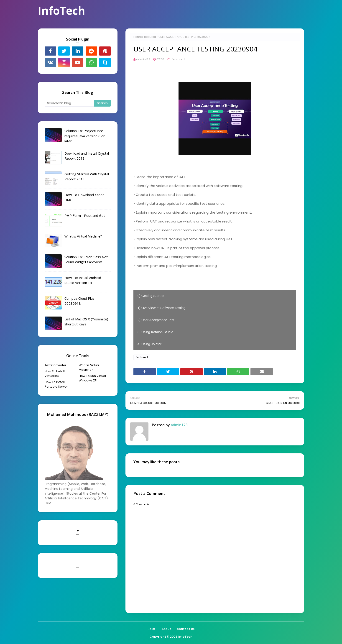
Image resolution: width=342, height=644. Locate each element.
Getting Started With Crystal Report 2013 (87, 177)
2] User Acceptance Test (156, 320)
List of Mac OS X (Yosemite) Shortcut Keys (86, 322)
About (167, 629)
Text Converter (55, 365)
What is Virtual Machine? (83, 236)
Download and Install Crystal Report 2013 (87, 156)
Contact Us (186, 629)
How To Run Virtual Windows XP (92, 378)
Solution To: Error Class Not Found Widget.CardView (86, 259)
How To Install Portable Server (56, 384)
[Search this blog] (69, 103)
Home (138, 37)
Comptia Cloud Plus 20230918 (79, 301)
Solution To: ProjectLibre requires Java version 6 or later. (85, 136)
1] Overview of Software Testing (162, 308)
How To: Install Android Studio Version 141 (83, 280)
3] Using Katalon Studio (155, 332)
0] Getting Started (151, 296)
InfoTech (61, 11)
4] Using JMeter (149, 344)
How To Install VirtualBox (55, 374)
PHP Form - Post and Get (85, 215)
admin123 (143, 59)
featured (150, 37)
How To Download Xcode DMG (84, 197)
